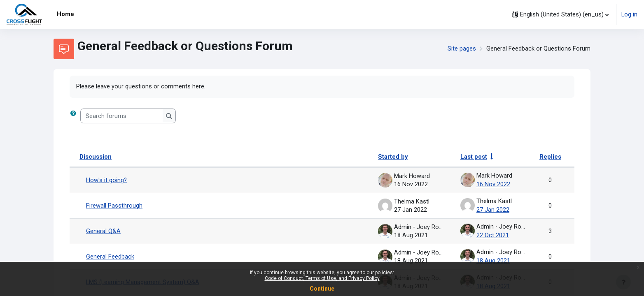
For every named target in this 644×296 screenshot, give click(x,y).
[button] (560, 14)
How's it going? (107, 180)
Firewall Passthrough (114, 205)
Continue (322, 289)
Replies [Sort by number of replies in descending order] (550, 157)
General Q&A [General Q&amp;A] (103, 230)
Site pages (462, 49)
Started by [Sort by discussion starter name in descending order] (393, 157)
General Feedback (110, 255)
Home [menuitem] (65, 14)
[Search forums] (121, 117)
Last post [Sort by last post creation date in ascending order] (474, 157)
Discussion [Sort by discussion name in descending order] (96, 157)
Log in (629, 14)
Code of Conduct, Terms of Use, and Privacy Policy (322, 278)
